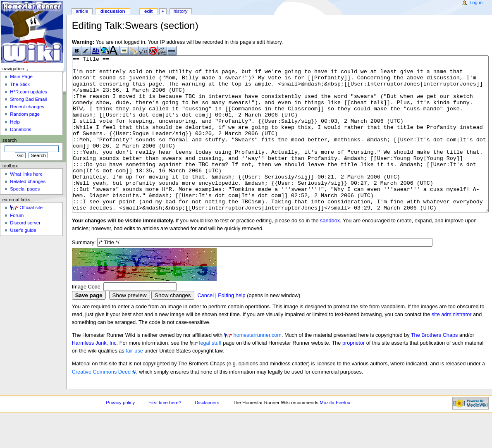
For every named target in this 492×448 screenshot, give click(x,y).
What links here (26, 174)
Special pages (25, 189)
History (181, 11)
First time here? (165, 434)
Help (15, 122)
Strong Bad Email (28, 99)
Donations (21, 129)
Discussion (113, 11)
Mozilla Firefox (335, 434)
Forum (17, 215)
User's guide (23, 230)
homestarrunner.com (258, 366)
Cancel (205, 326)
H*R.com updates (29, 92)
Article (82, 11)
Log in (476, 2)
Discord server (25, 223)
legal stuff (210, 374)
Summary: (84, 274)
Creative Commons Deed (101, 403)
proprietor (353, 374)
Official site (31, 207)
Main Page (21, 76)
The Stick (20, 84)
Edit (148, 11)
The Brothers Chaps (435, 366)
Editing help (232, 326)
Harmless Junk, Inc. (95, 374)
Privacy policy (120, 434)
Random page (25, 114)
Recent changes (27, 107)
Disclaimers (207, 434)
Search (10, 140)
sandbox (330, 252)
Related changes (28, 181)
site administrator (452, 346)
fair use (134, 382)
